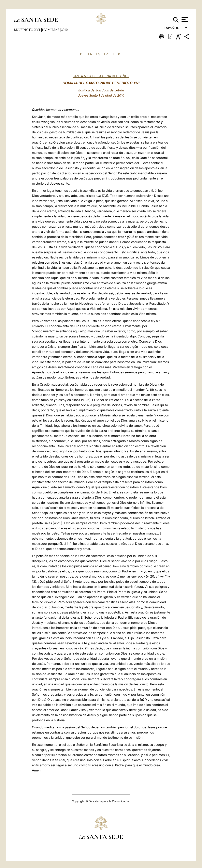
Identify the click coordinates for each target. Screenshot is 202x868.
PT (120, 54)
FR (106, 54)
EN (90, 54)
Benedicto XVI (27, 30)
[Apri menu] (184, 20)
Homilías (51, 30)
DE (82, 54)
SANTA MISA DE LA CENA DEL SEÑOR (101, 76)
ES (98, 54)
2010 (64, 30)
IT (113, 54)
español (173, 29)
